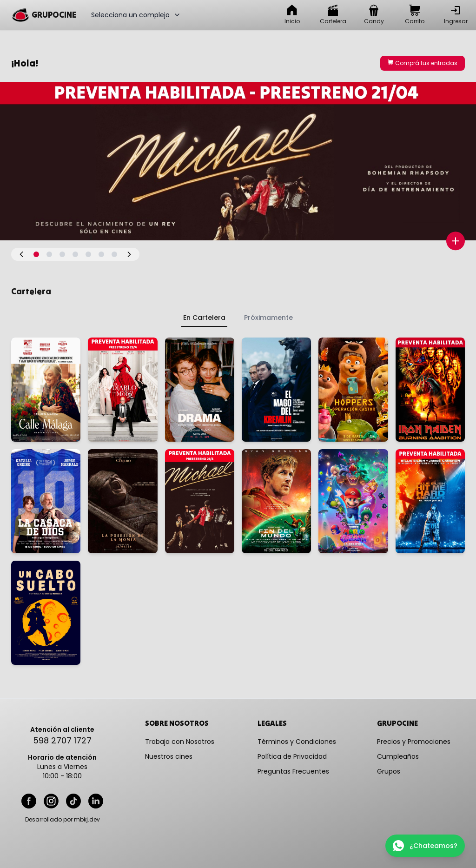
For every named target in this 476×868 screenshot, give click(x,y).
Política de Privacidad (292, 756)
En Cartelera (204, 318)
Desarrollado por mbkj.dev (63, 820)
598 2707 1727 (62, 740)
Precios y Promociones (414, 742)
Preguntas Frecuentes (293, 771)
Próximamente (268, 318)
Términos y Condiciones (297, 742)
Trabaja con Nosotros (180, 742)
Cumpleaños (398, 756)
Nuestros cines (169, 756)
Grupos (389, 771)
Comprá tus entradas (423, 63)
